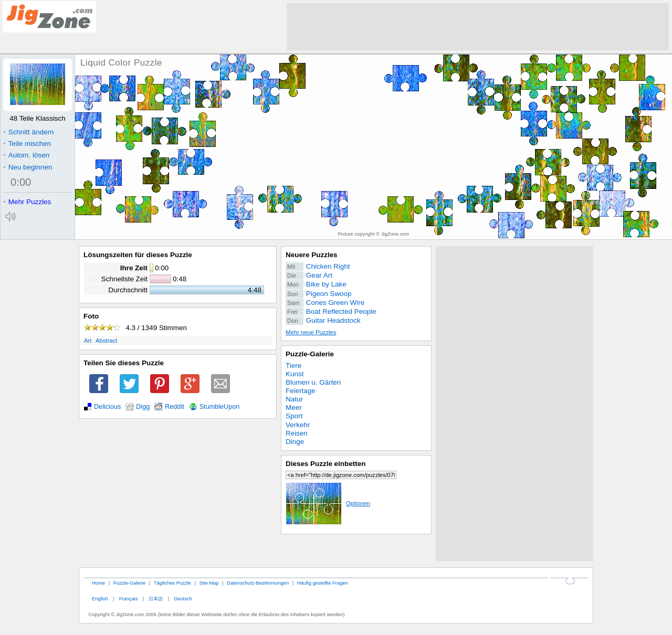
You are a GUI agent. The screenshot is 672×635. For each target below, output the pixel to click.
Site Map (209, 583)
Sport (294, 416)
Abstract (106, 341)
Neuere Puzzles (312, 255)
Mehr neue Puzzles (311, 332)
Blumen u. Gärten (313, 382)
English (100, 599)
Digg (143, 407)
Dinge (295, 442)
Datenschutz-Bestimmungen (258, 583)
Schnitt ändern (28, 132)
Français (129, 599)
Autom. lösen (26, 155)
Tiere (293, 366)
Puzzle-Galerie (310, 354)
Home (98, 583)
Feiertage (301, 391)
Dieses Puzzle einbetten (325, 464)
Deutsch (183, 599)
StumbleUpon (220, 407)
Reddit (175, 407)
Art (88, 341)
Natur (294, 399)
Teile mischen (27, 144)
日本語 (156, 599)
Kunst (295, 374)
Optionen (328, 503)
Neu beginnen (28, 167)
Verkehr (298, 425)
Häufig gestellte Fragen (323, 583)
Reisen (297, 433)
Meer (294, 408)
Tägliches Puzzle (172, 583)
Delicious (107, 407)
